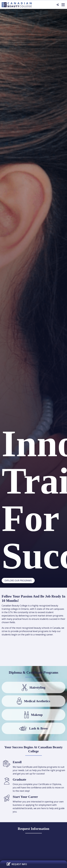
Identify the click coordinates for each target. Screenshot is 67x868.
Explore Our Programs (18, 581)
